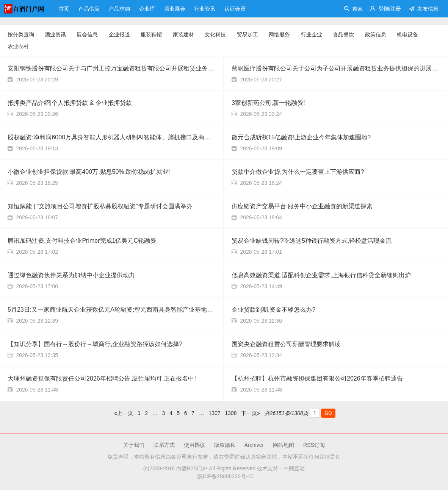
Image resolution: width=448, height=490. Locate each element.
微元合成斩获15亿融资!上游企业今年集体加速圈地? (301, 137)
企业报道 (119, 34)
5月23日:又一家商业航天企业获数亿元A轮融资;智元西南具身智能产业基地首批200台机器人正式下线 (143, 310)
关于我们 (134, 445)
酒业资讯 (55, 34)
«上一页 (124, 413)
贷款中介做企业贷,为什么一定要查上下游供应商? (298, 172)
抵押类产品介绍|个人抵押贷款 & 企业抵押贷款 (70, 103)
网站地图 (284, 445)
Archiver (254, 445)
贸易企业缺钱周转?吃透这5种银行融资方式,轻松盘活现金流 (312, 241)
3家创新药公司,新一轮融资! (268, 103)
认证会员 (235, 9)
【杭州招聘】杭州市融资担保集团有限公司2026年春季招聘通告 (317, 378)
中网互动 (294, 468)
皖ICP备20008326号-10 (224, 476)
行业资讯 (205, 9)
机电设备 (407, 34)
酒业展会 (175, 9)
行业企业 (312, 34)
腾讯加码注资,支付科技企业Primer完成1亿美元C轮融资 (82, 241)
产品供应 (90, 9)
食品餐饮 (343, 34)
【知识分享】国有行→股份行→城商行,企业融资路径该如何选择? (95, 344)
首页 (65, 9)
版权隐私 (225, 445)
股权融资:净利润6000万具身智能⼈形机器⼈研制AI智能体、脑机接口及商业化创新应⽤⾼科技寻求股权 (145, 137)
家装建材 (183, 34)
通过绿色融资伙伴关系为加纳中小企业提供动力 (71, 275)
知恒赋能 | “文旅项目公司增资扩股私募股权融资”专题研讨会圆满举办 (100, 206)
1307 (215, 413)
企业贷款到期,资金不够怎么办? (273, 310)
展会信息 (87, 34)
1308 (231, 413)
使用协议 (194, 445)
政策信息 (376, 34)
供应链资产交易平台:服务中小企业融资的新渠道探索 (302, 206)
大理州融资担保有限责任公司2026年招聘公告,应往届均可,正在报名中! (102, 378)
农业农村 (18, 46)
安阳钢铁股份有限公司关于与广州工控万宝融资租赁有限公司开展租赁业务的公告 (117, 68)
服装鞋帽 (151, 34)
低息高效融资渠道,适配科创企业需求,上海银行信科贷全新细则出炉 (321, 275)
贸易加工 (247, 34)
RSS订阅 (314, 445)
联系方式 (164, 445)
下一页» (251, 413)
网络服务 (279, 34)
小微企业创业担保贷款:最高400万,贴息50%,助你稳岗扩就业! (89, 172)
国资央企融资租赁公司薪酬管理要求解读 (286, 344)
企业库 (148, 9)
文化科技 (215, 34)
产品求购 (120, 9)
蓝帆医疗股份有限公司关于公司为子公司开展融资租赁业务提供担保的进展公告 (338, 68)
